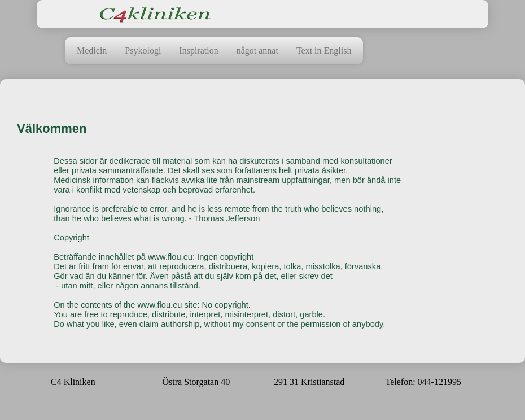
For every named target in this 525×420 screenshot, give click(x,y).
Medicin (92, 51)
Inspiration (198, 51)
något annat (257, 51)
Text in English (324, 51)
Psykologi (143, 51)
